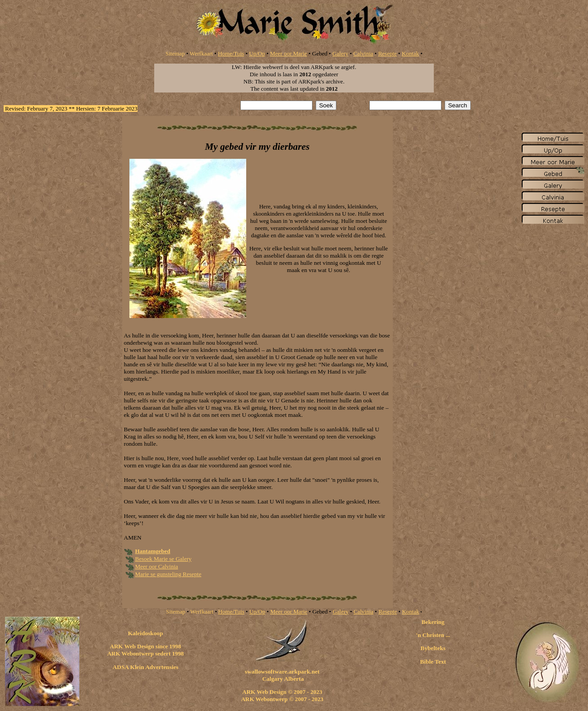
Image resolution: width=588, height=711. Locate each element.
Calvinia (363, 53)
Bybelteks (433, 648)
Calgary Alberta (282, 679)
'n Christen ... (433, 635)
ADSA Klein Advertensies (146, 667)
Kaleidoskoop (146, 633)
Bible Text (433, 662)
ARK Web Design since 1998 (146, 646)
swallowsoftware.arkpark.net (282, 672)
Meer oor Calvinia (157, 566)
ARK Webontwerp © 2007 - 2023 (282, 699)
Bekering (433, 622)
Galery (340, 53)
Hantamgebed (153, 551)
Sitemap (175, 53)
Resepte (388, 53)
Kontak (410, 53)
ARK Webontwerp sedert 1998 (146, 653)
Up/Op (257, 53)
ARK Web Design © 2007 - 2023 (282, 692)
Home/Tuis (231, 53)
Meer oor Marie (289, 53)
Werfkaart (201, 53)
